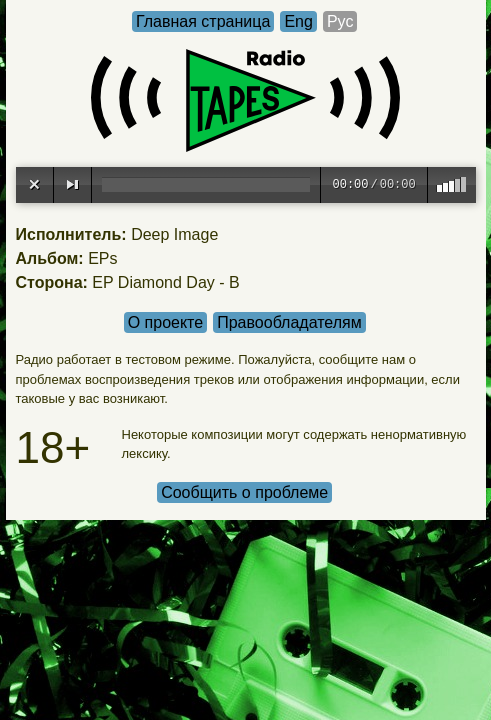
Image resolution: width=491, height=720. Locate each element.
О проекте (165, 322)
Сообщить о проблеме (244, 492)
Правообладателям (289, 322)
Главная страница (203, 21)
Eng (298, 21)
